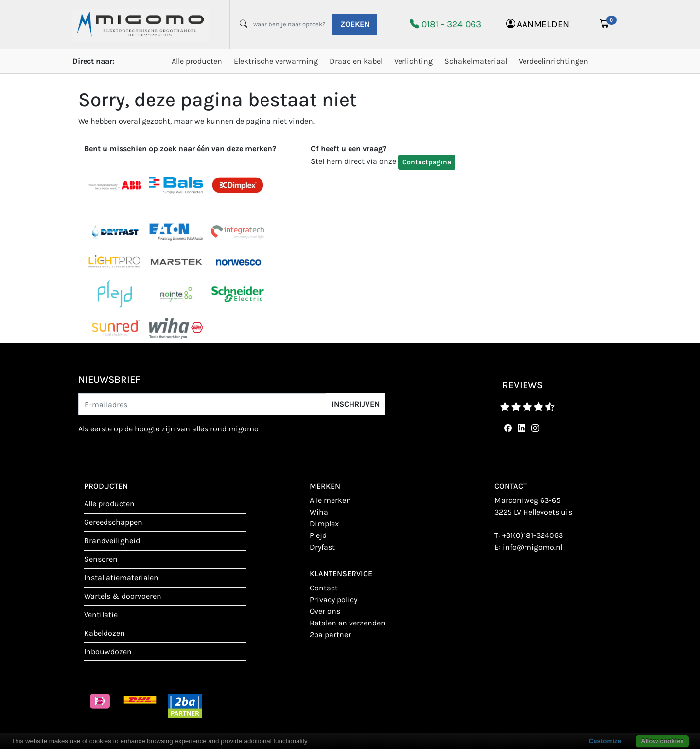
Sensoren (101, 559)
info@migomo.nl (533, 547)
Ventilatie (101, 615)
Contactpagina (427, 162)
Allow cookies (662, 741)
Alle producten (197, 61)
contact (324, 588)
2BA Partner (330, 634)
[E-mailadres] (202, 404)
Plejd (318, 535)
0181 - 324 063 (451, 24)
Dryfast (322, 547)
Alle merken (330, 500)
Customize (605, 741)
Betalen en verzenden (348, 623)
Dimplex (324, 524)
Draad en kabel (356, 61)
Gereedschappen (113, 522)
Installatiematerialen (121, 578)
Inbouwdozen (108, 651)
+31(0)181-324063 (533, 535)
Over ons (325, 611)
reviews (522, 385)
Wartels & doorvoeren (123, 596)
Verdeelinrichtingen (553, 61)
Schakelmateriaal (476, 61)
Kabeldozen (105, 633)
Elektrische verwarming (276, 61)
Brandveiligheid (112, 541)
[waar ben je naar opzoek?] (289, 24)
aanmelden (538, 24)
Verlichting (413, 61)
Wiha (319, 512)
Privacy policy (333, 599)
